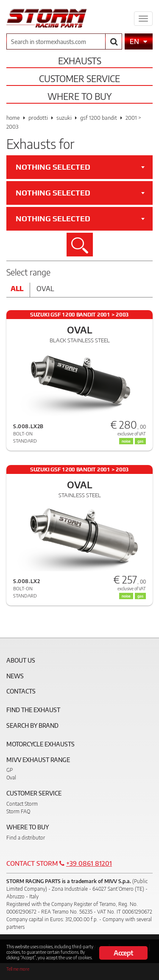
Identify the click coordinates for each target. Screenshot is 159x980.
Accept (123, 953)
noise (126, 441)
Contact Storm (22, 804)
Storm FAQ (18, 811)
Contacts (21, 691)
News (15, 676)
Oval (45, 289)
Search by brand (32, 725)
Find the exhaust (33, 710)
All (17, 289)
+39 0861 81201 (89, 863)
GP (10, 770)
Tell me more (18, 969)
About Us (21, 660)
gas (140, 441)
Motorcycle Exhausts (40, 744)
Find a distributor (26, 838)
